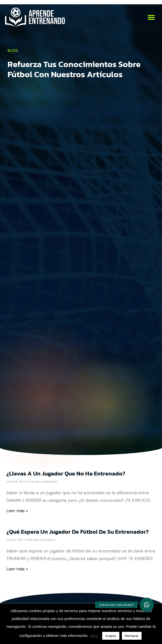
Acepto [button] (111, 636)
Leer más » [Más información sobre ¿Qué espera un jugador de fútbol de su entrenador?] (17, 569)
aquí (94, 635)
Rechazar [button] (132, 636)
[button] (151, 17)
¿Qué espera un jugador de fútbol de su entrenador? (77, 532)
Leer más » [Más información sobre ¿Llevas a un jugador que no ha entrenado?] (17, 511)
